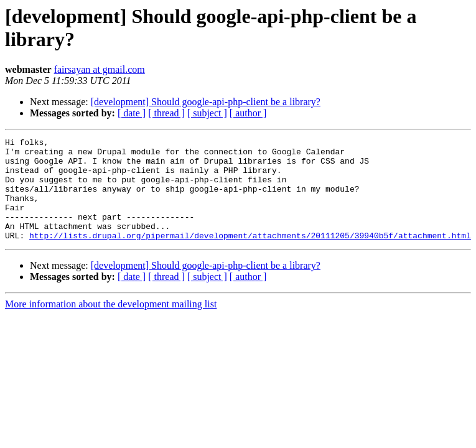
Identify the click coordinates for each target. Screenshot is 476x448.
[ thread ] (166, 113)
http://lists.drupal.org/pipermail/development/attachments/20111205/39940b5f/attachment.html (250, 256)
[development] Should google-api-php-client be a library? (206, 102)
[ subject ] (207, 113)
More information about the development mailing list (111, 324)
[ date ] (132, 113)
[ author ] (248, 113)
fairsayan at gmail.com (100, 69)
